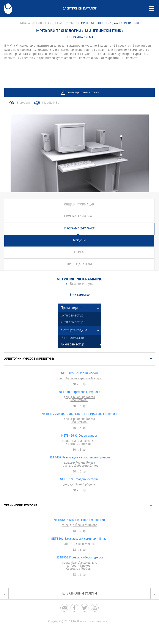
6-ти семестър (72, 322)
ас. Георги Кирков (79, 566)
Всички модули (82, 284)
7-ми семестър (73, 338)
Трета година (71, 308)
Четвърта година (74, 330)
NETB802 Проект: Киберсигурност (79, 558)
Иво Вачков (79, 401)
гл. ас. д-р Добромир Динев (79, 466)
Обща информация (79, 205)
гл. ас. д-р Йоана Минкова (79, 525)
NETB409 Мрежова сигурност (79, 392)
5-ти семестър (72, 316)
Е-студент (23, 103)
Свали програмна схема (83, 93)
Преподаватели (79, 264)
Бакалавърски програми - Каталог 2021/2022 (50, 23)
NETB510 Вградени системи (79, 480)
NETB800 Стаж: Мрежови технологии (79, 520)
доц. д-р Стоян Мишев (79, 544)
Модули (79, 241)
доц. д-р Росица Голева (79, 398)
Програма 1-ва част (79, 217)
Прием (79, 252)
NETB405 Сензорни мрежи (79, 374)
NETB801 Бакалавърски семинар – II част (79, 539)
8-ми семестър (73, 345)
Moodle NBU (51, 103)
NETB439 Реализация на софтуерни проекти (79, 458)
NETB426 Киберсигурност (79, 436)
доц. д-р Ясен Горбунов (79, 485)
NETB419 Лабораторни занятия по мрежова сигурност (79, 414)
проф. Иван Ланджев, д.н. (79, 441)
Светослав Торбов (79, 444)
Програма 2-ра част (79, 229)
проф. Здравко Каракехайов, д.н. (79, 379)
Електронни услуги (80, 594)
